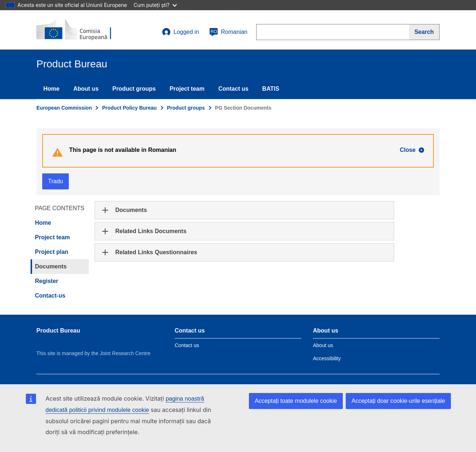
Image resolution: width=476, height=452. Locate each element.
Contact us (233, 89)
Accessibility (327, 358)
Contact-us (50, 296)
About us (86, 89)
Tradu (55, 181)
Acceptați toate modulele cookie (296, 401)
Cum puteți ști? (155, 5)
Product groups (134, 89)
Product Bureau (58, 331)
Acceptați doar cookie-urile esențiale (398, 401)
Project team (187, 89)
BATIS (271, 89)
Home (51, 89)
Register (47, 281)
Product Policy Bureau (129, 108)
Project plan (52, 252)
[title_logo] (80, 30)
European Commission (64, 108)
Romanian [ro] (228, 32)
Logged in (181, 32)
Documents (51, 266)
